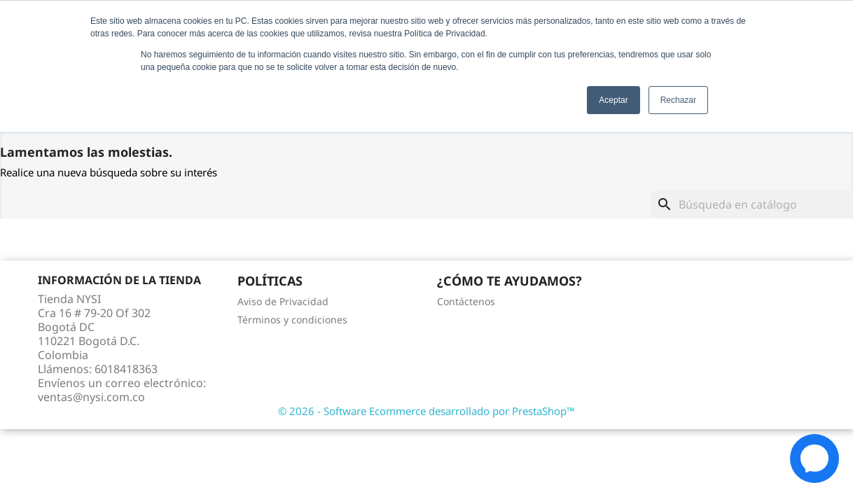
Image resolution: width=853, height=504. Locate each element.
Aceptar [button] (613, 100)
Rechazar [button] (678, 100)
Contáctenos (466, 301)
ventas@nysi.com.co (91, 397)
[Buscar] (752, 204)
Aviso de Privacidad (283, 301)
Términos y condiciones (292, 320)
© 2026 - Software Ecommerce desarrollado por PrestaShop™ (426, 411)
